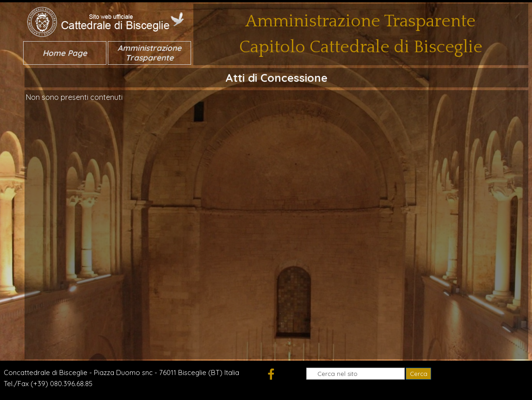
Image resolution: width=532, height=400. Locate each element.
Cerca (419, 374)
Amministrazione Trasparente (149, 53)
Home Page (65, 53)
